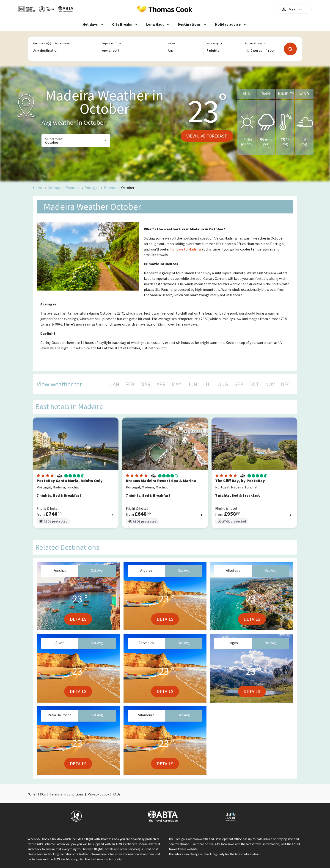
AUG (223, 384)
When (171, 43)
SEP (239, 384)
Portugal (92, 188)
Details (78, 619)
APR (161, 384)
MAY (176, 384)
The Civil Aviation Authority (103, 859)
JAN (115, 384)
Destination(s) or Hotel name (51, 43)
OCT (254, 384)
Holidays (54, 188)
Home (38, 188)
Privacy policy (98, 794)
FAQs (117, 794)
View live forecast (207, 136)
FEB (130, 384)
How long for (214, 43)
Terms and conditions (67, 794)
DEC (286, 384)
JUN (192, 384)
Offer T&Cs (37, 794)
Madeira (110, 188)
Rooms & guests (255, 43)
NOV (270, 384)
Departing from (111, 43)
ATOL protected (53, 522)
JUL (208, 384)
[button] (76, 141)
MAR (145, 384)
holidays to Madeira (186, 249)
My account (294, 9)
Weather (73, 188)
